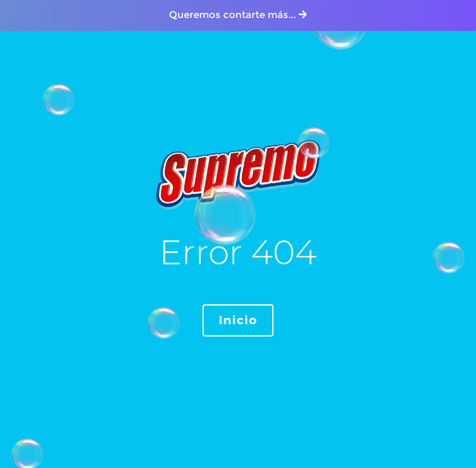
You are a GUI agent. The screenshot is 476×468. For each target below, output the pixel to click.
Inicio (238, 321)
